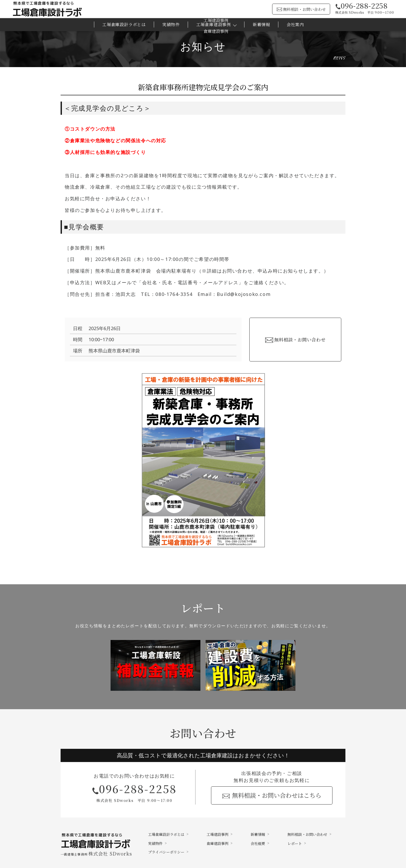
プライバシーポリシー (166, 852)
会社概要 (258, 843)
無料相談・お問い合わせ (304, 9)
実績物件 (171, 24)
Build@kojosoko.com (244, 294)
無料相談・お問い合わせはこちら (277, 795)
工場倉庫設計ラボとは (124, 24)
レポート (295, 843)
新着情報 (261, 24)
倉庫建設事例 (218, 843)
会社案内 (295, 24)
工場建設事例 (218, 834)
